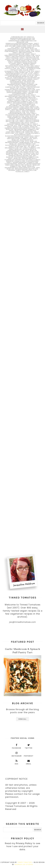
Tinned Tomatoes (25, 862)
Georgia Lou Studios (24, 864)
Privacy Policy (24, 843)
